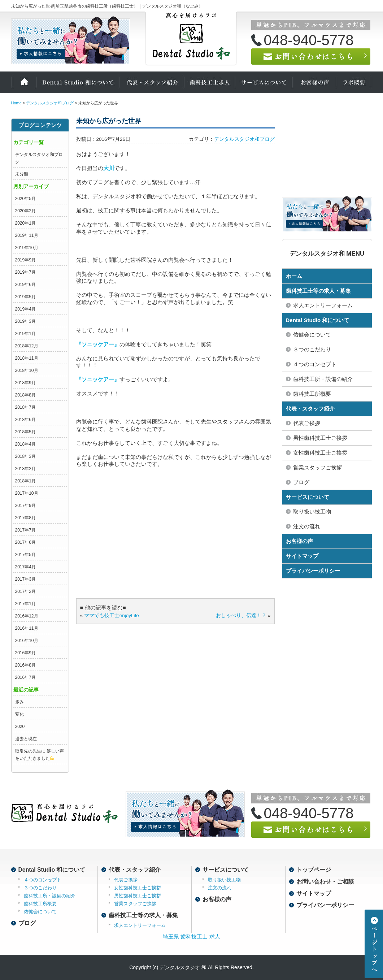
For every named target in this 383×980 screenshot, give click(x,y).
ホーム (24, 82)
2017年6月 (25, 542)
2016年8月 (25, 665)
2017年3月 (25, 579)
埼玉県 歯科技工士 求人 (191, 936)
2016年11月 (27, 628)
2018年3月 (25, 456)
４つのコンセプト (315, 364)
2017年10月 (27, 493)
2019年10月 (27, 248)
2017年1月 (25, 604)
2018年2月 (25, 469)
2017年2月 (25, 591)
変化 (19, 714)
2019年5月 (25, 297)
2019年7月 (25, 272)
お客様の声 (314, 82)
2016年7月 (25, 677)
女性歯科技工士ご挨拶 (320, 453)
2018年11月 (27, 358)
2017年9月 (25, 506)
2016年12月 (27, 616)
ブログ (301, 482)
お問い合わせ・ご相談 (325, 882)
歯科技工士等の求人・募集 (318, 291)
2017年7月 (25, 530)
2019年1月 (25, 334)
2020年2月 (25, 211)
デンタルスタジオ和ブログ (244, 139)
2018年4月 (25, 444)
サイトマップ (302, 556)
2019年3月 (25, 321)
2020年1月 (25, 223)
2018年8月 (25, 395)
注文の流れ (307, 526)
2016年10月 (27, 641)
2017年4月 (25, 567)
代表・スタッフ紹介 (152, 82)
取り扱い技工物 (312, 511)
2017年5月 (25, 555)
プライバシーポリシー (313, 571)
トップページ (314, 870)
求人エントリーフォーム (323, 305)
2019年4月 (25, 309)
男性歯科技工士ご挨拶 (320, 438)
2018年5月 (25, 432)
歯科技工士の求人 (210, 82)
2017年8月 (25, 518)
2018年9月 (25, 383)
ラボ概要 (354, 82)
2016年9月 (25, 653)
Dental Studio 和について (78, 82)
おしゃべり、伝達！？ (241, 615)
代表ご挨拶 (307, 423)
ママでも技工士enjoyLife (112, 615)
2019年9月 (25, 260)
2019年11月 (27, 235)
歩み (19, 702)
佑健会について (312, 335)
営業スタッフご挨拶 (317, 467)
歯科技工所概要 (312, 394)
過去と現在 (26, 739)
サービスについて (264, 82)
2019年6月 (25, 285)
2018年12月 (27, 346)
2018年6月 (25, 420)
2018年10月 (27, 370)
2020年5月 (25, 199)
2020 (20, 727)
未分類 (22, 174)
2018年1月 (25, 481)
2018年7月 (25, 407)
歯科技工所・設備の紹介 (323, 379)
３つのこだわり (312, 349)
